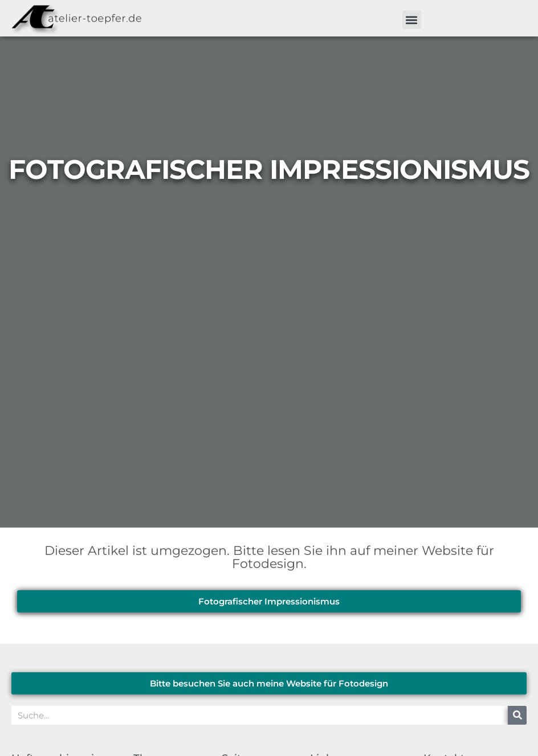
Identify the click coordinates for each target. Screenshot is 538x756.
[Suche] (517, 715)
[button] (412, 20)
